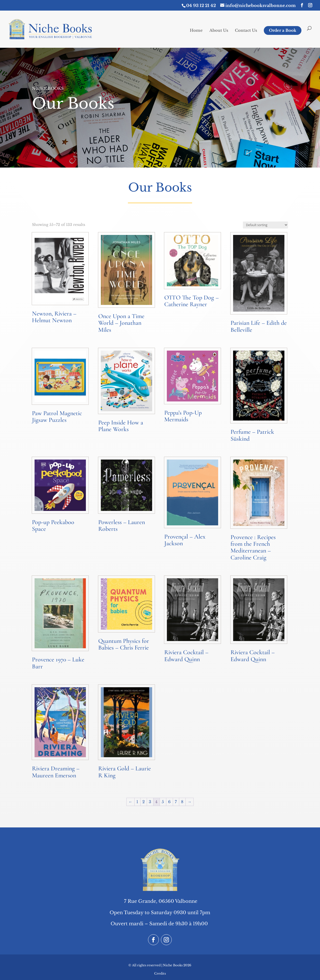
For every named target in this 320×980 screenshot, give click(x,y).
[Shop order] (265, 225)
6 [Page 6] (169, 802)
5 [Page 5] (163, 802)
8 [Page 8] (182, 802)
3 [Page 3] (150, 802)
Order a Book (283, 30)
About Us (219, 31)
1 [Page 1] (137, 802)
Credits (160, 973)
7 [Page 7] (176, 802)
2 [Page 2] (143, 802)
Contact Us (246, 31)
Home (196, 31)
